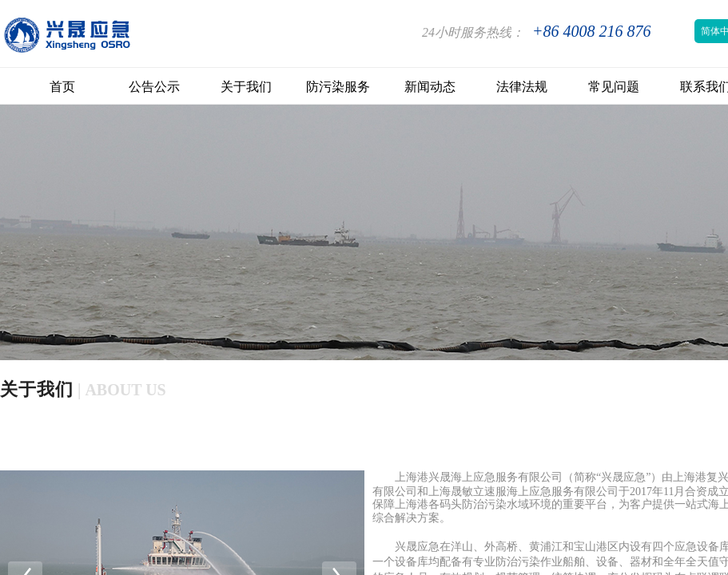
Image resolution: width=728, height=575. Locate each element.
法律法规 (522, 87)
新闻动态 (430, 87)
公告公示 (154, 87)
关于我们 (246, 87)
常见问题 (614, 87)
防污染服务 (338, 87)
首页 (62, 87)
